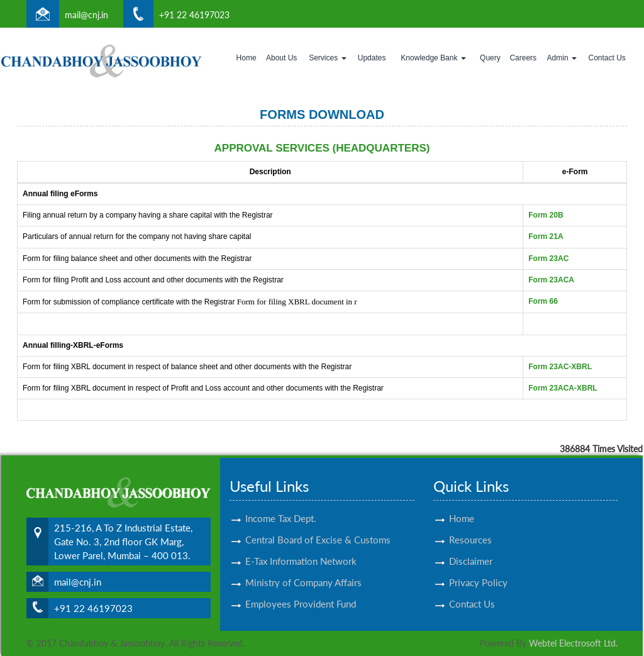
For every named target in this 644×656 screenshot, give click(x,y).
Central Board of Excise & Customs (318, 528)
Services (327, 58)
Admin (562, 58)
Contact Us (607, 58)
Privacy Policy (478, 571)
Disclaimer (471, 550)
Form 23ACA (551, 280)
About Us (281, 58)
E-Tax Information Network (301, 550)
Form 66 (543, 301)
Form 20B (546, 215)
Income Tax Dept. (281, 507)
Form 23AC (548, 259)
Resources (470, 528)
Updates (372, 58)
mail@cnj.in (86, 15)
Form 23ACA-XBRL (563, 388)
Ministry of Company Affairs (303, 571)
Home (247, 58)
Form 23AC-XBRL (560, 367)
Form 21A (546, 236)
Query (490, 58)
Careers (523, 58)
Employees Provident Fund (301, 592)
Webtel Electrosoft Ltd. (573, 643)
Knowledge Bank (433, 58)
